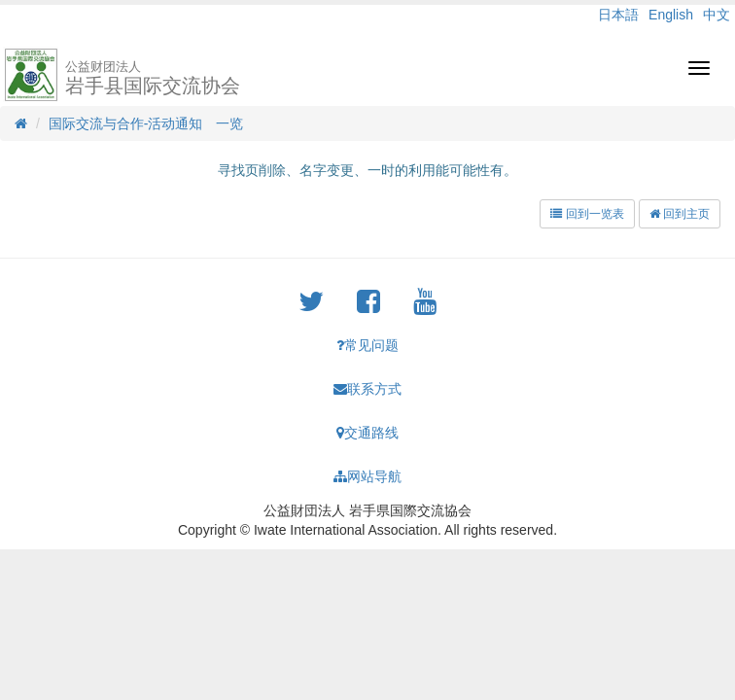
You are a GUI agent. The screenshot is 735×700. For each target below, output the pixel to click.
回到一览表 (587, 214)
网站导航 (367, 476)
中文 (717, 15)
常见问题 (367, 345)
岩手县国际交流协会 (153, 78)
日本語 (618, 15)
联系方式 (367, 389)
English (671, 15)
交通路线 (367, 433)
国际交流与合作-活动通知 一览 (146, 123)
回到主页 (680, 214)
